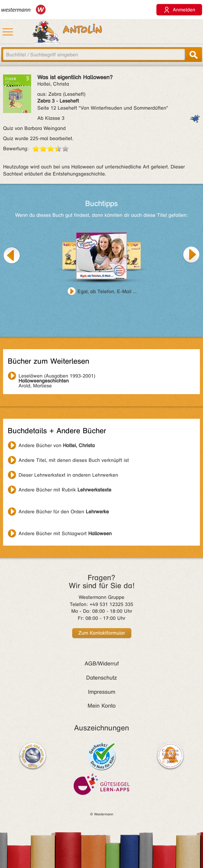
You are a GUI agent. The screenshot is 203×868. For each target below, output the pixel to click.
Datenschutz (101, 678)
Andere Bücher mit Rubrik (65, 490)
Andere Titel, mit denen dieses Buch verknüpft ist (74, 460)
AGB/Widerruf (102, 664)
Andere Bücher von (57, 445)
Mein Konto (102, 706)
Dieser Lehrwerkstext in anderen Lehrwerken (68, 475)
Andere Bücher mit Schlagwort (65, 533)
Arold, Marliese (57, 377)
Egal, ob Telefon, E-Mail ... (107, 291)
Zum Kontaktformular (102, 633)
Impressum (102, 692)
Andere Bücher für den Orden (64, 512)
